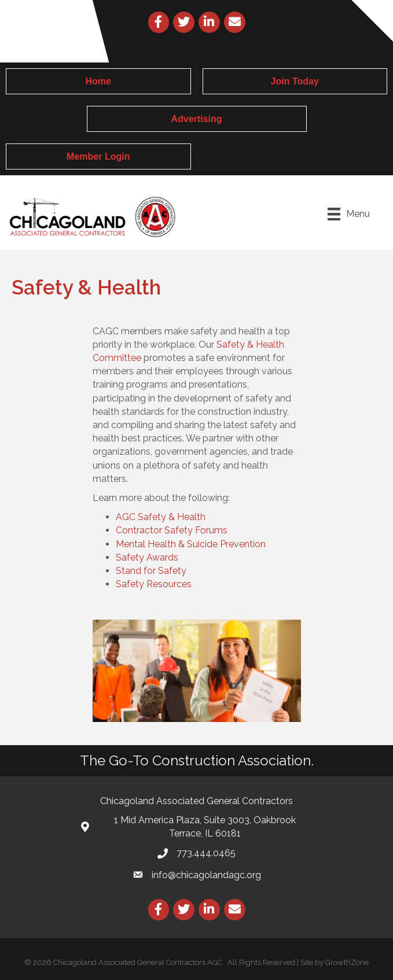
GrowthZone (347, 962)
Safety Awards (147, 557)
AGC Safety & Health (161, 517)
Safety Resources (154, 584)
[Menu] (349, 214)
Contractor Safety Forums (172, 530)
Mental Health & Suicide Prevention (191, 544)
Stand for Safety (151, 571)
